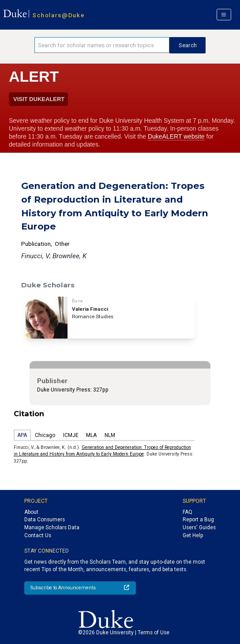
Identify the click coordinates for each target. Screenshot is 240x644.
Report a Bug (198, 520)
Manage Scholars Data (52, 527)
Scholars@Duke (58, 15)
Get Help (193, 535)
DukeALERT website (176, 136)
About (31, 512)
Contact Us (38, 535)
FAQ (187, 512)
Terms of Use (154, 633)
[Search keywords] (102, 45)
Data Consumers (45, 520)
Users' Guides (199, 527)
